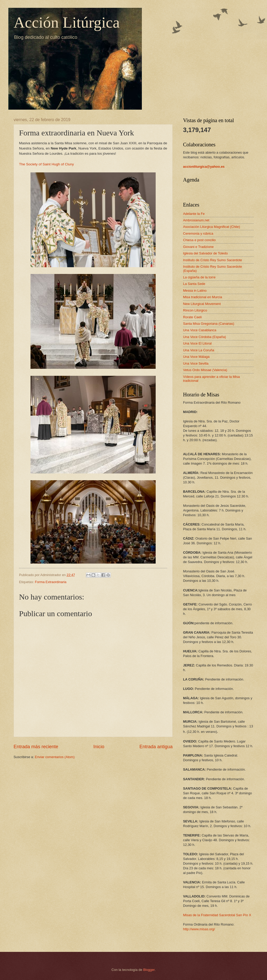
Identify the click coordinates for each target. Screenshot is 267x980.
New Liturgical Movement (202, 304)
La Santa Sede (194, 284)
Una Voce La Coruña (199, 350)
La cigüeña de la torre (199, 277)
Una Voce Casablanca (200, 330)
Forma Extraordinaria (51, 582)
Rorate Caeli (192, 317)
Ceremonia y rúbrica (198, 233)
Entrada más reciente (36, 747)
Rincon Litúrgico (195, 310)
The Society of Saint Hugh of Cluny (46, 164)
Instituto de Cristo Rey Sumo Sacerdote (213, 260)
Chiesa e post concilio (199, 240)
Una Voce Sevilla (196, 363)
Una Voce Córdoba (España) (205, 337)
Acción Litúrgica (67, 22)
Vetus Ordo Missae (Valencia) (205, 370)
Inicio (99, 747)
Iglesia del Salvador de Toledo (205, 253)
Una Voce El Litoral (197, 343)
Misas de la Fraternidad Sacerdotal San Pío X (217, 915)
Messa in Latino (195, 291)
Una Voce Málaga (196, 357)
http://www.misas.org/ (199, 929)
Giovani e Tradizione (198, 247)
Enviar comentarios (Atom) (55, 757)
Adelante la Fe (194, 214)
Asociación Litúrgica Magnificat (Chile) (211, 227)
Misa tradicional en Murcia (203, 297)
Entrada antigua (156, 747)
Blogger (149, 970)
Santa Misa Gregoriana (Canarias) (209, 324)
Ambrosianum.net (196, 220)
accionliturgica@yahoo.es (204, 167)
